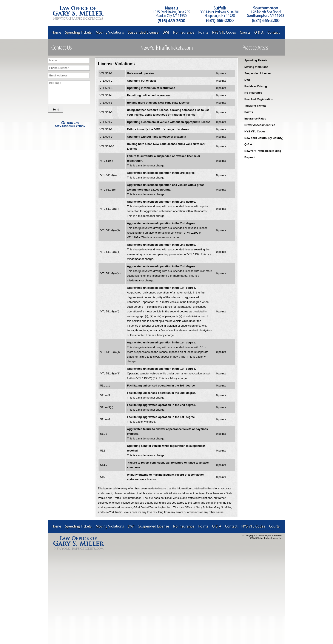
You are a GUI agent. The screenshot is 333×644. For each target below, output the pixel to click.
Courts (245, 32)
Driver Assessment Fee (260, 125)
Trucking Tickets (255, 106)
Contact (274, 32)
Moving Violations (110, 32)
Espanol (250, 157)
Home (56, 32)
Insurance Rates (255, 119)
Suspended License (143, 32)
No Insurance (184, 32)
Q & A (259, 32)
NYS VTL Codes (224, 32)
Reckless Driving (256, 86)
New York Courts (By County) (264, 138)
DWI (166, 32)
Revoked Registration (259, 99)
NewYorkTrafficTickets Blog (263, 151)
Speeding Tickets (78, 32)
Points (203, 32)
